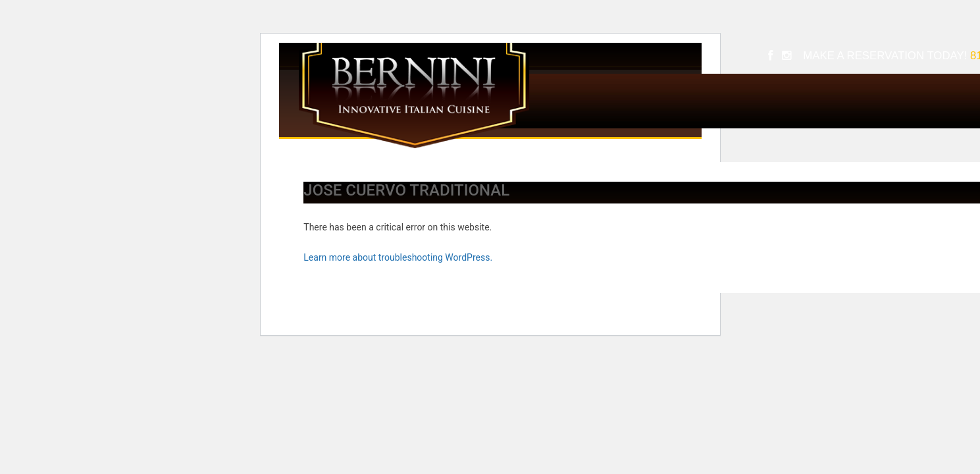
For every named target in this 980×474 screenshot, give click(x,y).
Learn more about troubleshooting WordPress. (398, 257)
